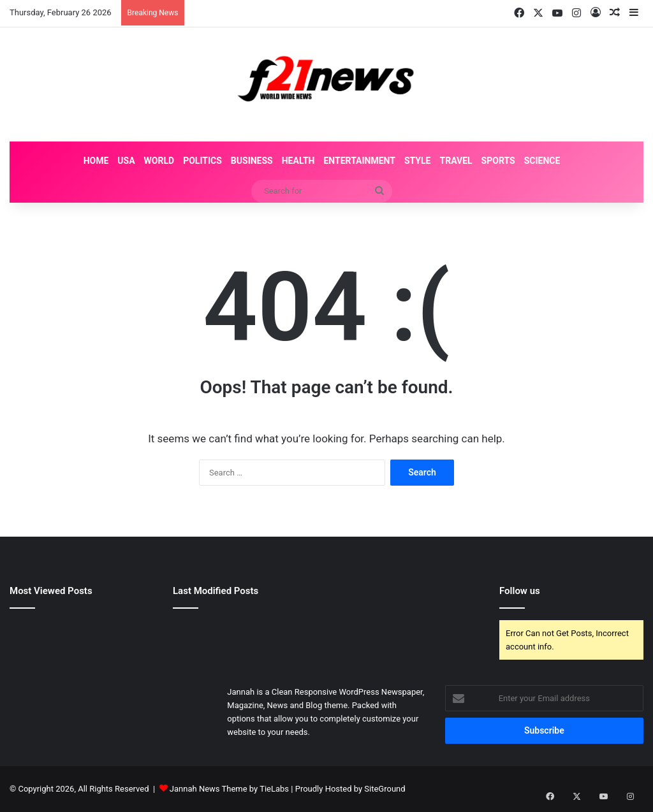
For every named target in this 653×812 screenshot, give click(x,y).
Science (542, 161)
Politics (202, 161)
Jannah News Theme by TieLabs (229, 789)
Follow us (520, 591)
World (159, 161)
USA (126, 161)
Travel (456, 161)
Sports (498, 161)
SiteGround (385, 789)
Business (252, 161)
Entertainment (359, 161)
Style (418, 161)
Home (96, 161)
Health (298, 161)
